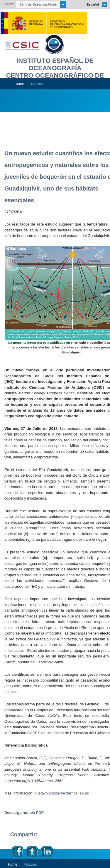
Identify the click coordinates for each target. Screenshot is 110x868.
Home (19, 84)
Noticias (37, 84)
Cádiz (9, 4)
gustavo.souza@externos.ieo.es (62, 793)
